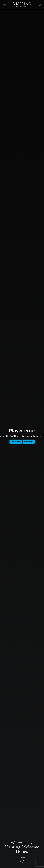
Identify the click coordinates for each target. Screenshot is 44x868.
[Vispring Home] (22, 5)
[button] (22, 861)
